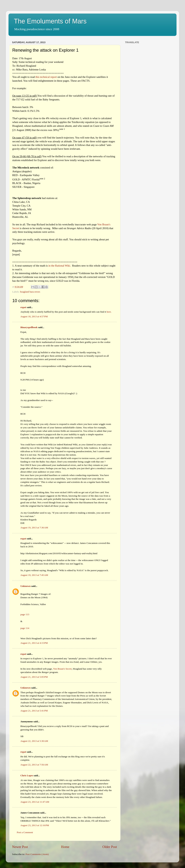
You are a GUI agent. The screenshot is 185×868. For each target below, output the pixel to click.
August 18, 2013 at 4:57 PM (34, 316)
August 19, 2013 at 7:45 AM (34, 575)
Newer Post (20, 847)
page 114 (25, 628)
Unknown (25, 586)
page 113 (25, 614)
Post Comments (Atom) (37, 854)
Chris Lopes (27, 775)
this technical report (46, 77)
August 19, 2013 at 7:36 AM (34, 528)
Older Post (110, 847)
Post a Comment (25, 832)
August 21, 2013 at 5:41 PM (34, 711)
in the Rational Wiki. (60, 266)
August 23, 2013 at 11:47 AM (35, 802)
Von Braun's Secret (62, 669)
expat (23, 307)
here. (109, 312)
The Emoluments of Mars (50, 21)
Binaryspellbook (29, 327)
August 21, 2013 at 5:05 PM (34, 677)
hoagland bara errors (30, 292)
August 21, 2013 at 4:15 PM (34, 643)
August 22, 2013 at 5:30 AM (34, 741)
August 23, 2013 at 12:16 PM (35, 825)
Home (65, 847)
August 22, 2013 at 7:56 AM (34, 765)
